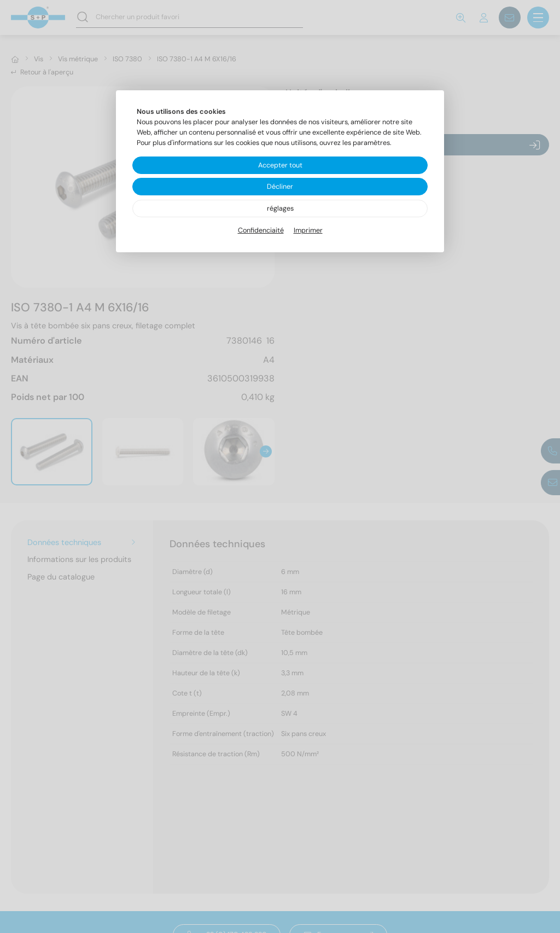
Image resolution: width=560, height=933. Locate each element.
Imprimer (308, 230)
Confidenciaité (261, 230)
